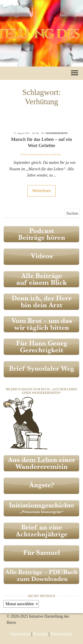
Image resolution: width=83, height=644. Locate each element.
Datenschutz (62, 634)
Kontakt (40, 634)
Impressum (20, 634)
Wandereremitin (57, 133)
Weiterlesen (41, 191)
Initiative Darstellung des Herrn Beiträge (41, 154)
